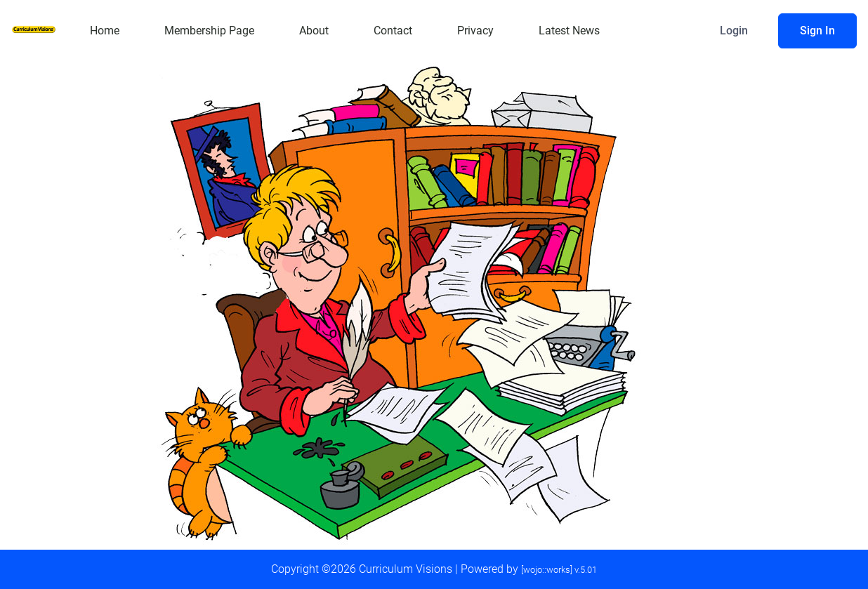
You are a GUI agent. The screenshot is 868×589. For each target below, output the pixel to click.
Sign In (817, 31)
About (314, 31)
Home (105, 31)
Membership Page (209, 31)
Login (734, 31)
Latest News (569, 31)
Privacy (475, 31)
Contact (393, 31)
